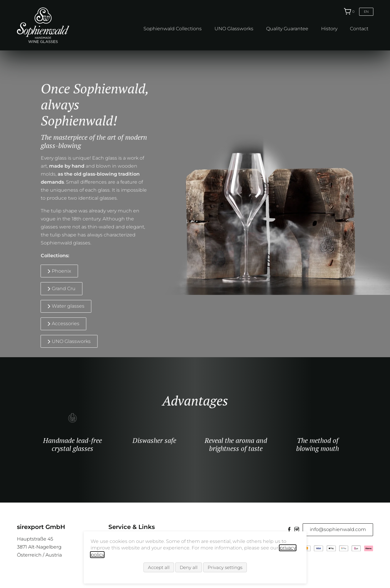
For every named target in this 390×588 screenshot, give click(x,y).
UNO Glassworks (234, 29)
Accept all (159, 567)
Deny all (189, 567)
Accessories (60, 324)
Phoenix (56, 271)
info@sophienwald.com (338, 529)
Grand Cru (58, 289)
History (329, 29)
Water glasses (62, 306)
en (366, 12)
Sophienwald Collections (173, 29)
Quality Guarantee (287, 29)
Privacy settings (225, 567)
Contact (359, 29)
